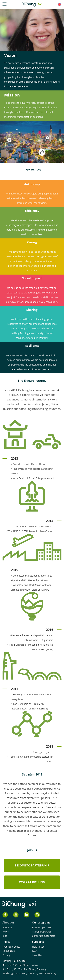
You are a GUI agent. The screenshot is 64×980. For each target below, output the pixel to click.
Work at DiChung (32, 882)
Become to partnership (32, 865)
